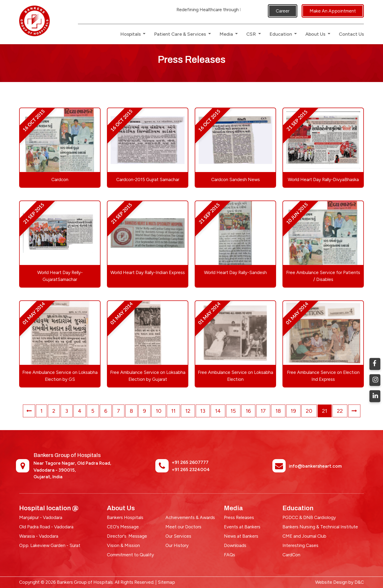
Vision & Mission (123, 545)
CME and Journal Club (304, 536)
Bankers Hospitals (125, 517)
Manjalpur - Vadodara (41, 517)
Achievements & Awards (190, 517)
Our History (177, 545)
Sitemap (166, 582)
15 (233, 411)
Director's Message (127, 536)
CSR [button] (252, 34)
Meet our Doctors (183, 527)
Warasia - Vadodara (39, 536)
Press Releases (239, 517)
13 (203, 411)
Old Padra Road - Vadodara (46, 527)
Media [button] (227, 34)
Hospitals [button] (131, 34)
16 (248, 411)
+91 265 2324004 (191, 469)
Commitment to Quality (130, 555)
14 (218, 411)
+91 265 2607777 (190, 462)
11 (173, 411)
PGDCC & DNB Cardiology (309, 517)
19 (293, 411)
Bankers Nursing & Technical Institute (320, 527)
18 (278, 411)
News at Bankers (241, 536)
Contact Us (351, 34)
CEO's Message (123, 527)
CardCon (291, 555)
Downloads (235, 545)
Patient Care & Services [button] (180, 34)
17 (263, 411)
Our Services (178, 536)
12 (188, 411)
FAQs (230, 555)
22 (340, 411)
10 (159, 411)
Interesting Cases (300, 545)
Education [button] (281, 34)
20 (309, 411)
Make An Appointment (333, 11)
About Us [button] (316, 34)
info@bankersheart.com (315, 466)
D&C (359, 582)
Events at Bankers (242, 527)
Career (283, 11)
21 (325, 411)
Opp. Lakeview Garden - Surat (50, 545)
